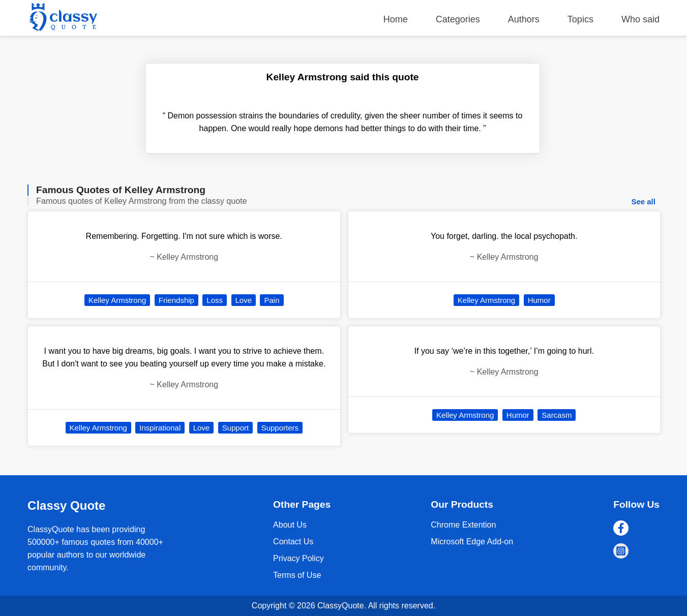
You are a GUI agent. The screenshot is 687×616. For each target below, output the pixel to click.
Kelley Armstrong (117, 300)
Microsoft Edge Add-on (472, 542)
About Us (290, 525)
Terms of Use (297, 575)
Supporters (280, 428)
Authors (524, 19)
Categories (458, 19)
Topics (580, 19)
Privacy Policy (298, 558)
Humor (539, 300)
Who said (640, 19)
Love (244, 300)
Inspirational (160, 428)
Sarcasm (557, 415)
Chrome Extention (463, 525)
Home (396, 19)
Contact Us (293, 542)
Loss (215, 300)
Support (236, 428)
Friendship (176, 300)
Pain (272, 300)
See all (643, 202)
